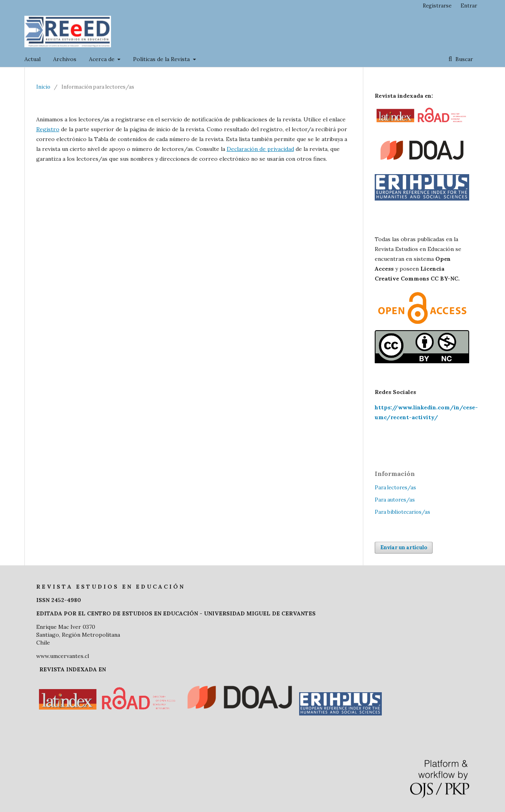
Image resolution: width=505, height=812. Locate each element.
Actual (32, 59)
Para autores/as (395, 500)
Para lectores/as (395, 488)
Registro (48, 129)
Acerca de (103, 59)
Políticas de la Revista (162, 59)
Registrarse (437, 6)
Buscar (463, 59)
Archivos (65, 59)
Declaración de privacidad (260, 149)
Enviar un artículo (404, 547)
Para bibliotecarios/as (402, 512)
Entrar (469, 6)
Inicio (43, 87)
